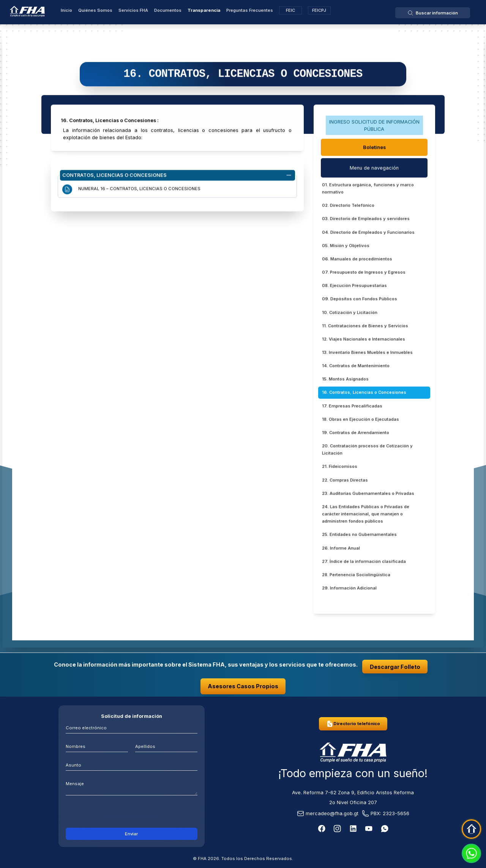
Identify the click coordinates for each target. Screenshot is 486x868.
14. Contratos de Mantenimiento (356, 367)
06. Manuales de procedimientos (357, 260)
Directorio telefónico (353, 724)
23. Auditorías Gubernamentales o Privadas (368, 494)
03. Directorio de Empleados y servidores (366, 220)
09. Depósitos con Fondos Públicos (360, 300)
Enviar (131, 834)
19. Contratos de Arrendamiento (356, 434)
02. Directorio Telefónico (348, 207)
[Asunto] (132, 764)
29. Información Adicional (349, 589)
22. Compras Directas (345, 481)
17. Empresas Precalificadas (352, 407)
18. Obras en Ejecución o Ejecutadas (361, 420)
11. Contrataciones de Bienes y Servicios (365, 327)
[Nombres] (97, 746)
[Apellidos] (166, 746)
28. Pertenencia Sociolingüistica (356, 576)
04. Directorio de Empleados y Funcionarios (368, 233)
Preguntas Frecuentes (250, 10)
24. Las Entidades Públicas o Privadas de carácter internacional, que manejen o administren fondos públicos (366, 515)
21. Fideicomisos (340, 468)
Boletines (374, 148)
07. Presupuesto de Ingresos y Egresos (364, 274)
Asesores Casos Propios (243, 686)
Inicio (66, 10)
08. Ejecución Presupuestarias (354, 287)
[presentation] (132, 813)
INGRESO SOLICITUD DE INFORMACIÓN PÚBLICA (374, 127)
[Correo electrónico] (132, 727)
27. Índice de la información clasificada (364, 562)
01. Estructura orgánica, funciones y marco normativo (368, 189)
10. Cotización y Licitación (350, 314)
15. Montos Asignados (345, 380)
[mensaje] (132, 786)
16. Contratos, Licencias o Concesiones (364, 394)
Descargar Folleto (395, 667)
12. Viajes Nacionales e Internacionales (364, 340)
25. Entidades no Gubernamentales (359, 536)
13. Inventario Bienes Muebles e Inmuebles (367, 353)
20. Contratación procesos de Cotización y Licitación (367, 451)
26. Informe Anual (341, 549)
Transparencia (204, 10)
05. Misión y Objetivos (346, 247)
